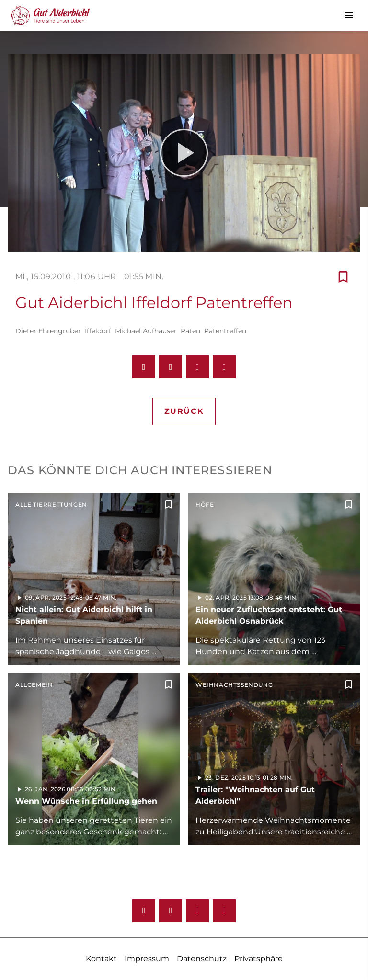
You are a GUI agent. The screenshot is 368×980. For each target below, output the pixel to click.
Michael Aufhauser (146, 331)
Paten (190, 331)
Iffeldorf (98, 331)
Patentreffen (225, 331)
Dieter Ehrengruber (48, 331)
